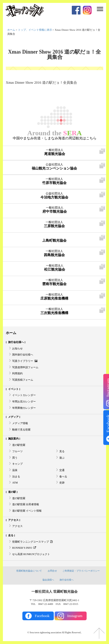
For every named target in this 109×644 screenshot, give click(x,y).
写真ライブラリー (25, 361)
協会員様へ (48, 580)
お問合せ (52, 571)
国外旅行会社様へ (23, 355)
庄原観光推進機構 (54, 297)
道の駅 (12, 492)
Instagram (75, 616)
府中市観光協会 (54, 210)
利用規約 (17, 373)
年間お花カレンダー (24, 402)
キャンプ (17, 464)
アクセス (13, 520)
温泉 (15, 470)
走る (11, 535)
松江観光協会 (54, 268)
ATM (15, 483)
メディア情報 (20, 423)
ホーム (11, 30)
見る (62, 451)
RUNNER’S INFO (24, 548)
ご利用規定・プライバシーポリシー (81, 571)
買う (15, 458)
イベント (13, 389)
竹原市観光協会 (54, 181)
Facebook (42, 616)
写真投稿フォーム (23, 380)
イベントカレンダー (24, 395)
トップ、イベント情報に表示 (35, 30)
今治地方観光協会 (54, 196)
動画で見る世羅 (21, 430)
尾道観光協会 (54, 152)
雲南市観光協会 (54, 282)
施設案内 (13, 439)
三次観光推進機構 (54, 311)
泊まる (16, 477)
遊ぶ (62, 458)
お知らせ (17, 349)
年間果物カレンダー (24, 408)
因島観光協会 (54, 253)
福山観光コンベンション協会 (54, 167)
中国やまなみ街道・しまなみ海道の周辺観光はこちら (55, 138)
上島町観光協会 (54, 239)
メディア (13, 417)
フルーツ (17, 451)
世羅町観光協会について (29, 571)
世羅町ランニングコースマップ (32, 542)
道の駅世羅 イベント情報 (27, 511)
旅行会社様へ (16, 342)
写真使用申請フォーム (25, 367)
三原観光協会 (54, 224)
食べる (63, 477)
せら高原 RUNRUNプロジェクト (31, 554)
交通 (62, 470)
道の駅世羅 (19, 445)
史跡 (62, 483)
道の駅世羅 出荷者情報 (26, 504)
